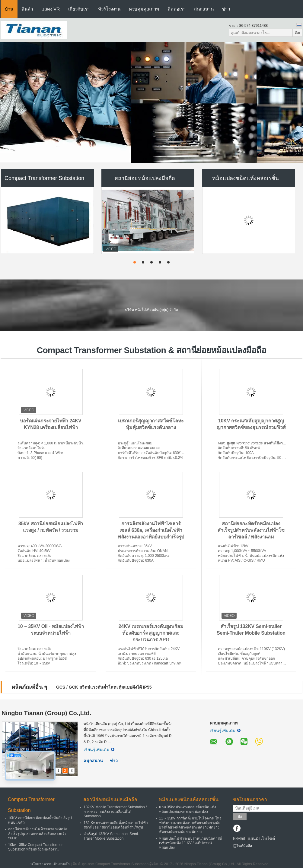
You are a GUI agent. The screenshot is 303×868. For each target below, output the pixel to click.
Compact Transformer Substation (44, 178)
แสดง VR (51, 9)
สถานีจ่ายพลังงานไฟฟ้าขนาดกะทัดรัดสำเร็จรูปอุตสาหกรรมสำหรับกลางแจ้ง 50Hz (38, 834)
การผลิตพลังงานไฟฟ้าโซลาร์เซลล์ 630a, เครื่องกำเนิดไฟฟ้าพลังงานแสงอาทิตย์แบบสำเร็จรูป (151, 530)
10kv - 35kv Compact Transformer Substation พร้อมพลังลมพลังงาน (35, 847)
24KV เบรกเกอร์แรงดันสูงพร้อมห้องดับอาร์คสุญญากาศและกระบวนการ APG (151, 633)
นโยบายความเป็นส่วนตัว (50, 864)
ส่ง (240, 817)
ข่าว (226, 9)
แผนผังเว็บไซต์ (261, 838)
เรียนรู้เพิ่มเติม (99, 750)
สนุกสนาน (204, 9)
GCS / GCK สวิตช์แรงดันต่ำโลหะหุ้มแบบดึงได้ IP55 (104, 687)
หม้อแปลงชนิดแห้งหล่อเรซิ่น (246, 178)
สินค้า (27, 9)
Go (297, 33)
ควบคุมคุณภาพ (144, 9)
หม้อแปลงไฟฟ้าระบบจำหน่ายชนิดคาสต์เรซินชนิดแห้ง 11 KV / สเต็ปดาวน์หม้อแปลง (191, 843)
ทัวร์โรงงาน (109, 9)
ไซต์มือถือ (242, 846)
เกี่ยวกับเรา (79, 9)
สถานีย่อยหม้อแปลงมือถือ (145, 178)
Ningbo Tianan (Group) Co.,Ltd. (46, 713)
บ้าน (9, 9)
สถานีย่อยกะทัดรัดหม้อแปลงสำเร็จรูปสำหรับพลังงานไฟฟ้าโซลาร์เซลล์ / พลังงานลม (251, 530)
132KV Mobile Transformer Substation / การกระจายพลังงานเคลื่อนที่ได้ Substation (115, 812)
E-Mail (239, 838)
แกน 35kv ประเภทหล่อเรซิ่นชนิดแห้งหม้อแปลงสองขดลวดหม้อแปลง (188, 809)
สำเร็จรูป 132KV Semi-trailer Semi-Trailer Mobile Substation (111, 836)
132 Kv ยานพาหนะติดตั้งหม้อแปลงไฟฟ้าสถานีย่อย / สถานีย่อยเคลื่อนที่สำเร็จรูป (116, 825)
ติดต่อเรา (177, 9)
